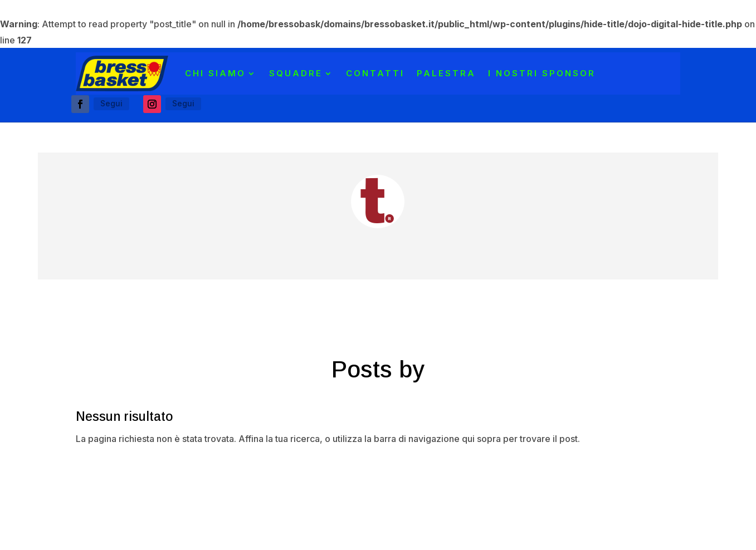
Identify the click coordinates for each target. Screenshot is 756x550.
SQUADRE (296, 73)
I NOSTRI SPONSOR (542, 73)
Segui (111, 103)
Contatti (375, 73)
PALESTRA (446, 73)
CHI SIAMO (215, 73)
